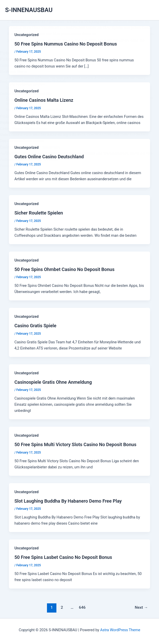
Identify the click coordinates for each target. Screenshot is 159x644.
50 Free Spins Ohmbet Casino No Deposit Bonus (64, 269)
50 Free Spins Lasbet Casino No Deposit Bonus (63, 557)
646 (82, 607)
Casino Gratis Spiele (35, 326)
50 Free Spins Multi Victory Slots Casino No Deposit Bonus (75, 444)
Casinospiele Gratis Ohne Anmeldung (53, 382)
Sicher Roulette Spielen (39, 213)
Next (141, 607)
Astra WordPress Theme (120, 630)
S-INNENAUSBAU (29, 10)
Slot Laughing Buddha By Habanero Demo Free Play (68, 501)
